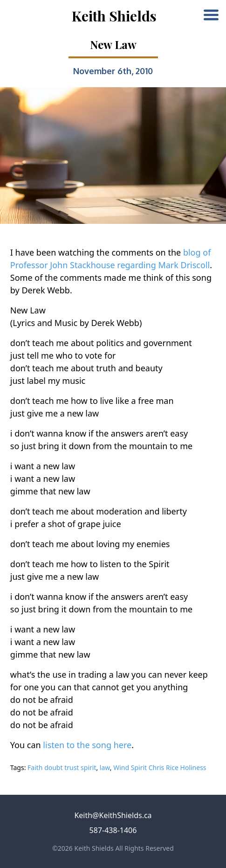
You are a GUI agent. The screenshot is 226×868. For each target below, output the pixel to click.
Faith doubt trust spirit (62, 767)
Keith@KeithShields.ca (113, 815)
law (105, 767)
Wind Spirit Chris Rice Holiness (160, 767)
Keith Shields (114, 16)
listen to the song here (87, 745)
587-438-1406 (113, 830)
